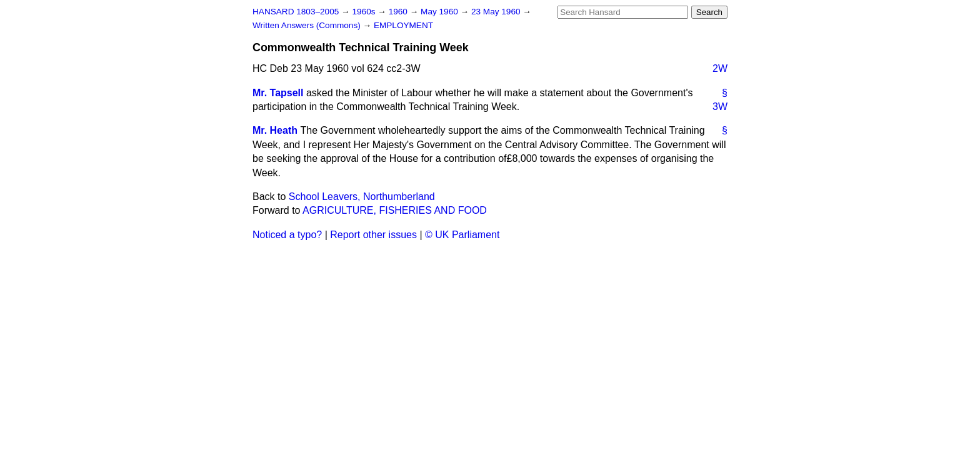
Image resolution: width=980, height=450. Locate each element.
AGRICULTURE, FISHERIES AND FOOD (395, 210)
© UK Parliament (462, 235)
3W (720, 107)
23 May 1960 (497, 12)
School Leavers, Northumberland (362, 197)
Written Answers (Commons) (308, 25)
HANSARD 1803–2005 (296, 12)
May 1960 (440, 12)
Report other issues (373, 235)
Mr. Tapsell (278, 93)
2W (720, 68)
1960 (399, 12)
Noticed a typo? (287, 235)
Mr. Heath (275, 130)
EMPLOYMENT (403, 25)
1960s (365, 12)
